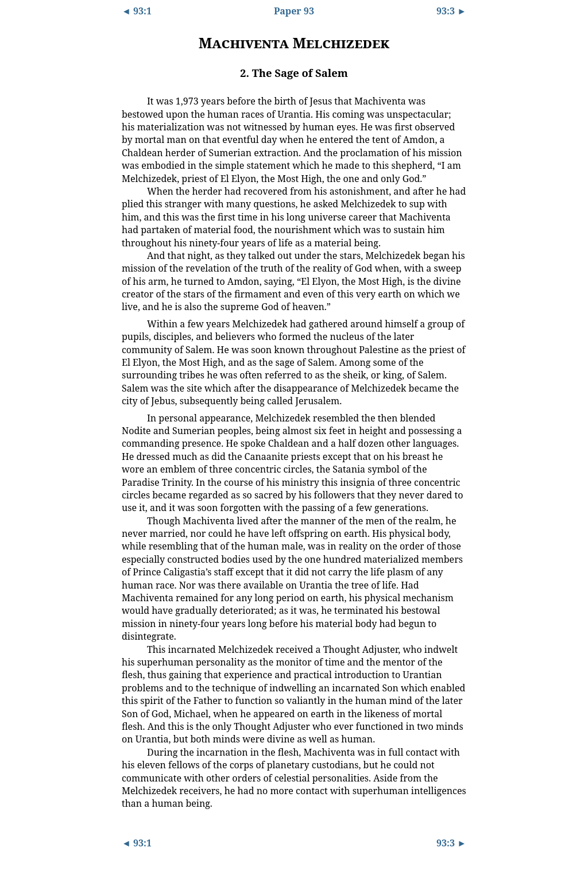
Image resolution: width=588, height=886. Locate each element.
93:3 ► (451, 11)
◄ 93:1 (137, 11)
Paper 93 (294, 11)
